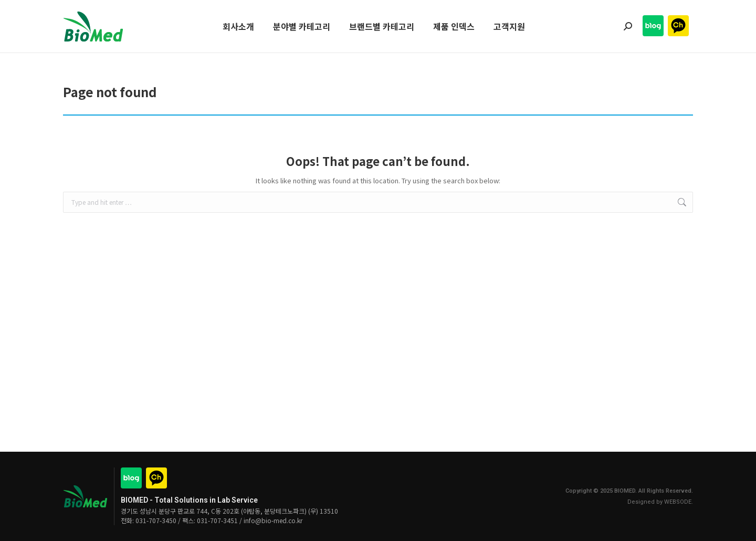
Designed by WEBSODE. (660, 502)
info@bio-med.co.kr (273, 520)
